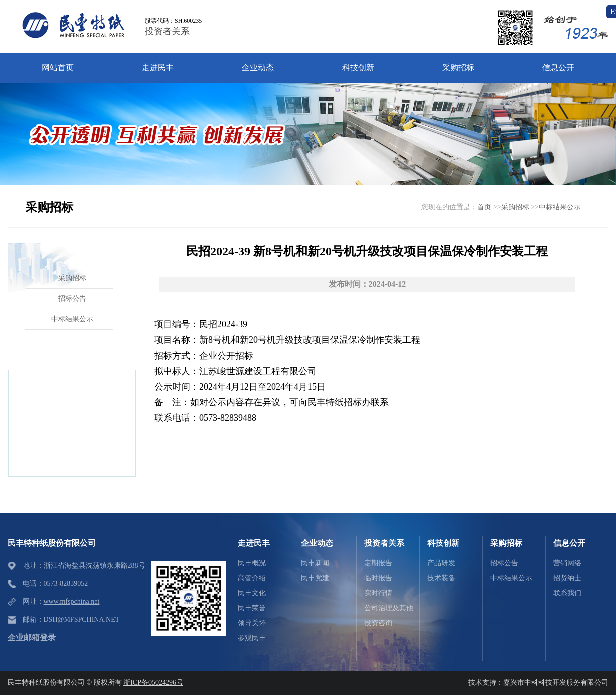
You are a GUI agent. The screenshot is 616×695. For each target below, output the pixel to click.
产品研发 (441, 563)
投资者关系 (167, 31)
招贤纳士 (567, 578)
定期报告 (378, 563)
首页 (484, 207)
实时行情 (378, 593)
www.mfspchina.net (72, 602)
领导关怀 (252, 623)
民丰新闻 (315, 563)
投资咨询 (378, 623)
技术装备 (441, 578)
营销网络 (567, 563)
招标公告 (504, 563)
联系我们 (567, 593)
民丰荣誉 (252, 608)
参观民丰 (252, 638)
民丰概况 (252, 563)
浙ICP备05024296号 (153, 683)
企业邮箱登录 (32, 638)
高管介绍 (252, 578)
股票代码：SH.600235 (173, 21)
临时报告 (378, 578)
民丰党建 (315, 578)
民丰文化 (252, 593)
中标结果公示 (560, 207)
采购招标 (515, 207)
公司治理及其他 (389, 608)
